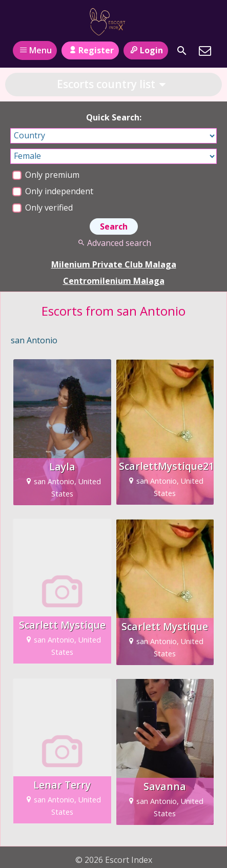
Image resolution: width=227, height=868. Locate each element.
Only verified (43, 208)
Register (90, 50)
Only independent (53, 191)
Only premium (46, 175)
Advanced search (114, 243)
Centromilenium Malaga (114, 281)
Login (146, 50)
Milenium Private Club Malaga (114, 264)
